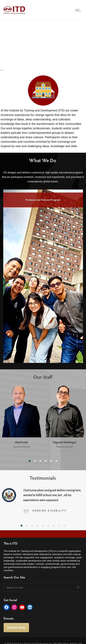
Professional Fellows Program (43, 200)
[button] (30, 461)
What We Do (40, 160)
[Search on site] (43, 587)
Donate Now (16, 628)
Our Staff (40, 377)
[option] (43, 276)
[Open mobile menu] (79, 10)
